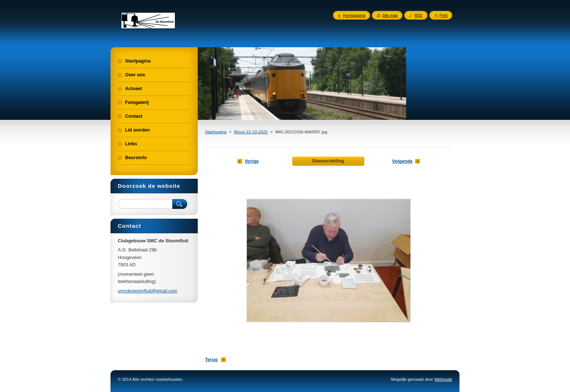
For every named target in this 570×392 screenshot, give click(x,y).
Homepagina (354, 15)
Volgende (402, 161)
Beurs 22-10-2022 (251, 132)
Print (443, 15)
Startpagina (216, 132)
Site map (390, 15)
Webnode (443, 379)
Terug (211, 359)
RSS (418, 15)
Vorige (252, 161)
